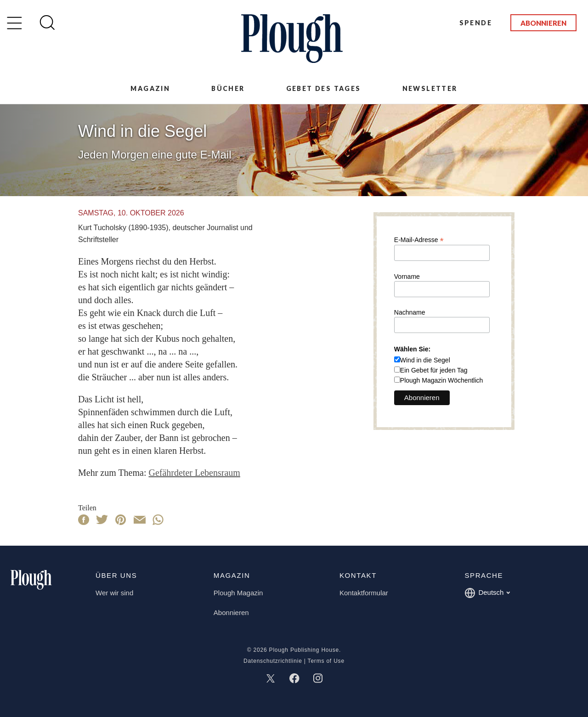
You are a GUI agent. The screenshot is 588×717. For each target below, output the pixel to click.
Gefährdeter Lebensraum (194, 473)
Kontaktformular (364, 593)
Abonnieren (543, 23)
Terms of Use (326, 661)
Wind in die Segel (425, 360)
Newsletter (430, 88)
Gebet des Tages (324, 88)
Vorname (407, 277)
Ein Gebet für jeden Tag (434, 370)
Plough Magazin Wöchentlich (442, 380)
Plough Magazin (238, 593)
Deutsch (487, 593)
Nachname (410, 312)
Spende (476, 23)
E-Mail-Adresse (419, 240)
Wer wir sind (114, 593)
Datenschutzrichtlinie (273, 661)
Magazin (150, 88)
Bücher (228, 88)
